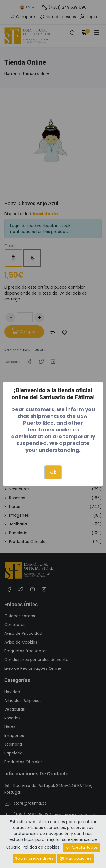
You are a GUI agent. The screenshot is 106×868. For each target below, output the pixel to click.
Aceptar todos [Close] (82, 848)
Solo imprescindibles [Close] (34, 858)
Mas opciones (75, 859)
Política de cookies (41, 847)
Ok (53, 472)
